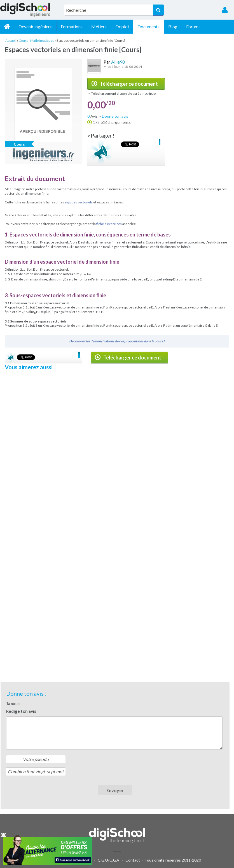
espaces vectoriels (79, 202)
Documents (148, 26)
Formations (72, 26)
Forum (192, 26)
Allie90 (118, 62)
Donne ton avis (115, 116)
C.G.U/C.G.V (109, 860)
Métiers (99, 26)
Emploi (122, 26)
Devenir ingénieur (35, 26)
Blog (173, 26)
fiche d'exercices (109, 224)
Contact (133, 860)
